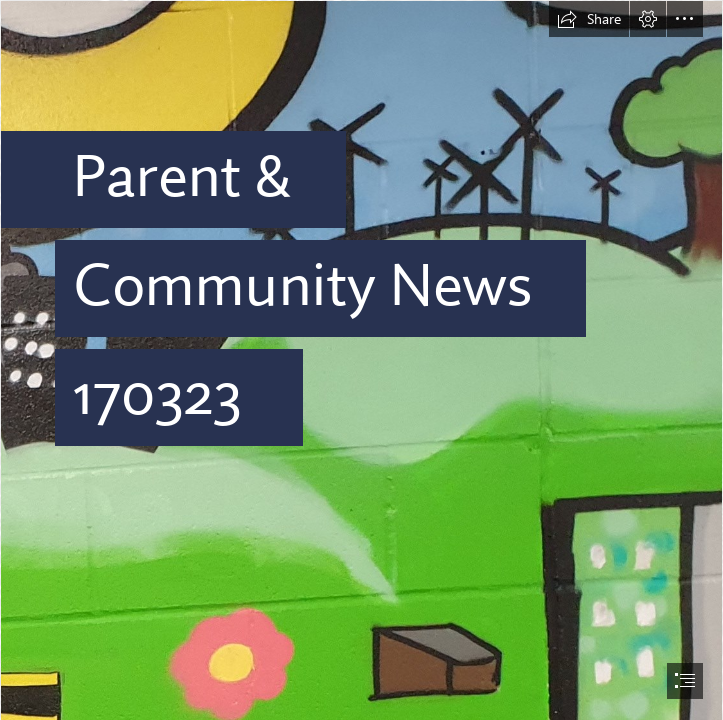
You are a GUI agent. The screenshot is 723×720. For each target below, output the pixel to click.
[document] (361, 360)
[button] (589, 19)
